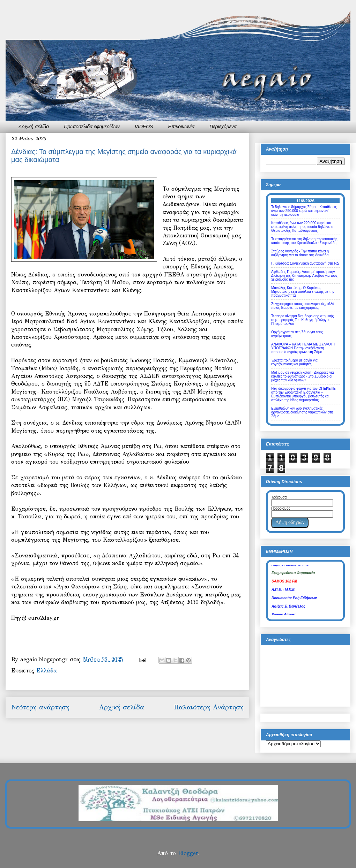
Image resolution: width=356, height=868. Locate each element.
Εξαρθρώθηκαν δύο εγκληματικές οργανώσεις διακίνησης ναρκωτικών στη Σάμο (302, 412)
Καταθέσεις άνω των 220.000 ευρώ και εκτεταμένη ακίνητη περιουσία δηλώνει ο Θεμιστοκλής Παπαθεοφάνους (302, 227)
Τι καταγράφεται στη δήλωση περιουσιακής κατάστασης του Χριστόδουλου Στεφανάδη (304, 241)
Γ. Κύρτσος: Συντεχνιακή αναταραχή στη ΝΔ (305, 263)
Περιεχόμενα (223, 127)
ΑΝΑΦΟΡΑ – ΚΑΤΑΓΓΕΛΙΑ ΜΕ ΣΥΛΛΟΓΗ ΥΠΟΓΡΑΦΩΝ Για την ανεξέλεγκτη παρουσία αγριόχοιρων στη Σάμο (303, 348)
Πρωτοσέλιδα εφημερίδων (92, 127)
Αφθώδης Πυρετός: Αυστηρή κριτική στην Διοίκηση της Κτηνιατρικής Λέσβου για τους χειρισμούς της (304, 276)
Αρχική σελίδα (34, 127)
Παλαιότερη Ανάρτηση (209, 707)
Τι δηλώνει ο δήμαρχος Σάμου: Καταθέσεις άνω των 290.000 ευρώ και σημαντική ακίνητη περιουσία (304, 211)
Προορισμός (281, 508)
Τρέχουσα (279, 497)
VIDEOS (144, 127)
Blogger (188, 853)
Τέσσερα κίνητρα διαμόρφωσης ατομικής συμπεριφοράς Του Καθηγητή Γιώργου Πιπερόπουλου (302, 320)
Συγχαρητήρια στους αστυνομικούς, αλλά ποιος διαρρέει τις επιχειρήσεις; (303, 306)
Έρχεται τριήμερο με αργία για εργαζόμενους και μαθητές (294, 362)
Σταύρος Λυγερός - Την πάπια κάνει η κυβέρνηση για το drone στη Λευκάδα (300, 253)
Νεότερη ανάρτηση (40, 707)
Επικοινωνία (181, 127)
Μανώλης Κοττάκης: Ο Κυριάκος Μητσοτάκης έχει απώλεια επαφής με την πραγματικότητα (303, 292)
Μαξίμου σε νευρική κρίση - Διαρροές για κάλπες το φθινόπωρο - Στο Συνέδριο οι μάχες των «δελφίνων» (303, 376)
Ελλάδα (47, 671)
